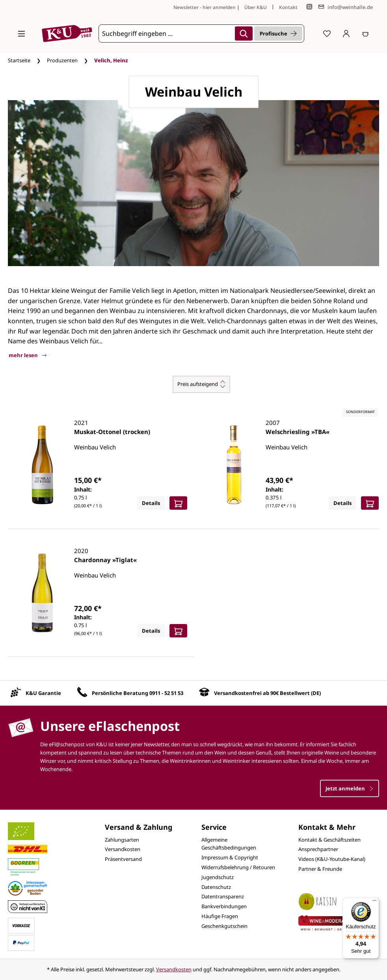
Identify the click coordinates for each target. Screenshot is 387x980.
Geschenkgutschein (224, 926)
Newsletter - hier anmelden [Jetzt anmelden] (205, 7)
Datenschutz (216, 887)
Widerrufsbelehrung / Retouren (238, 867)
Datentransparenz (223, 896)
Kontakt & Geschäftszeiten (329, 840)
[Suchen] (244, 34)
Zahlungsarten (122, 840)
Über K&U (256, 7)
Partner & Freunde (320, 869)
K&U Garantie (43, 693)
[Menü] (21, 34)
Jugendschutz (218, 877)
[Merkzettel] (327, 34)
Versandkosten (123, 849)
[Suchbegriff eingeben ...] (166, 34)
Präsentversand (123, 859)
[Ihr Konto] (346, 34)
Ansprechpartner (318, 849)
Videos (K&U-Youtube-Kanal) (332, 859)
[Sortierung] (201, 384)
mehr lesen (28, 355)
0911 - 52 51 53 (166, 693)
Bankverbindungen (224, 906)
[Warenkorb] (366, 34)
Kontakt (288, 7)
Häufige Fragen (220, 916)
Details (151, 503)
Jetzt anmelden (350, 788)
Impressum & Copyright (230, 857)
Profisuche (278, 34)
